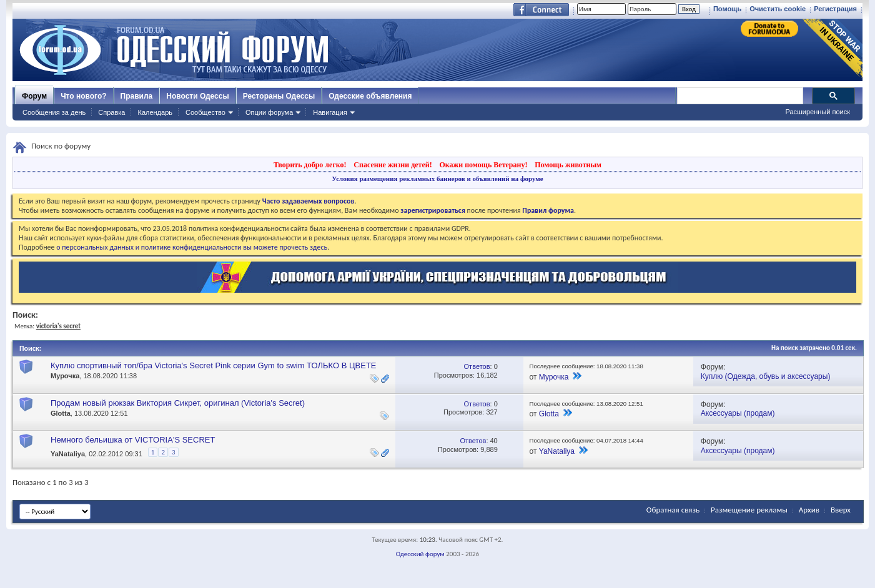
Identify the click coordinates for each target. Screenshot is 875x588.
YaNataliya (68, 454)
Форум (34, 96)
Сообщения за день (54, 112)
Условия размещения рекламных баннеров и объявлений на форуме (437, 179)
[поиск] (739, 96)
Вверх (841, 510)
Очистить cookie (778, 9)
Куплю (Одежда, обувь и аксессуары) (766, 376)
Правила (137, 96)
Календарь (155, 112)
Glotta (61, 413)
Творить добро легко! (310, 165)
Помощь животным (568, 165)
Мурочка (65, 376)
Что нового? (83, 96)
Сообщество (205, 112)
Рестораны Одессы (279, 96)
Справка (111, 112)
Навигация (330, 112)
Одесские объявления (370, 96)
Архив (809, 510)
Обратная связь (673, 510)
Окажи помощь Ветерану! (483, 165)
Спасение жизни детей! (393, 165)
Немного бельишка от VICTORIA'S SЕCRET (133, 440)
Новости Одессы (197, 96)
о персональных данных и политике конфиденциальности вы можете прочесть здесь (192, 247)
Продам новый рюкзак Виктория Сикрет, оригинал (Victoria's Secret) (178, 403)
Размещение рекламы (749, 510)
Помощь (727, 9)
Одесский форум (420, 554)
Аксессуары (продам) (738, 413)
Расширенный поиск (818, 112)
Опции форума (269, 112)
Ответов (477, 366)
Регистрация (835, 9)
